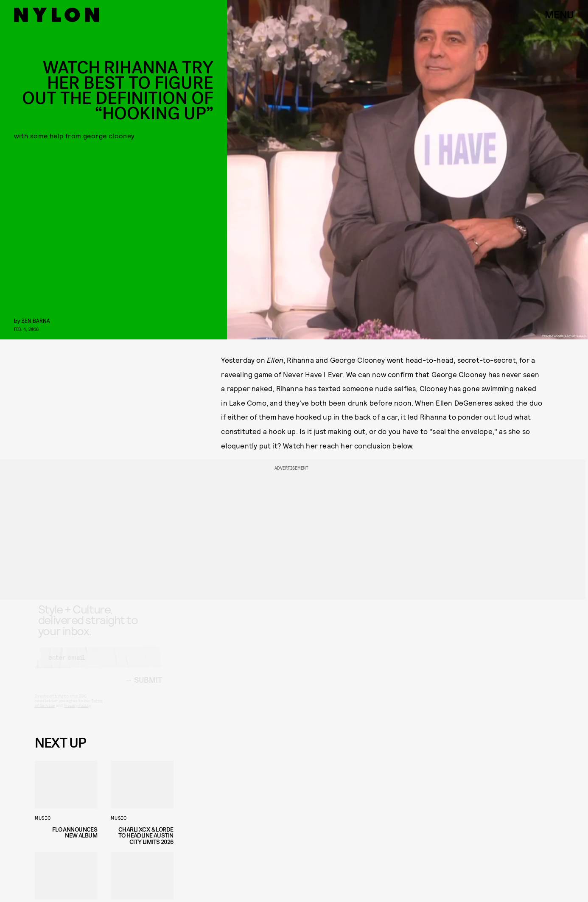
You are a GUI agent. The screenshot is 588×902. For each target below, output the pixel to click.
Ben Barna (36, 321)
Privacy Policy (77, 713)
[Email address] (98, 665)
